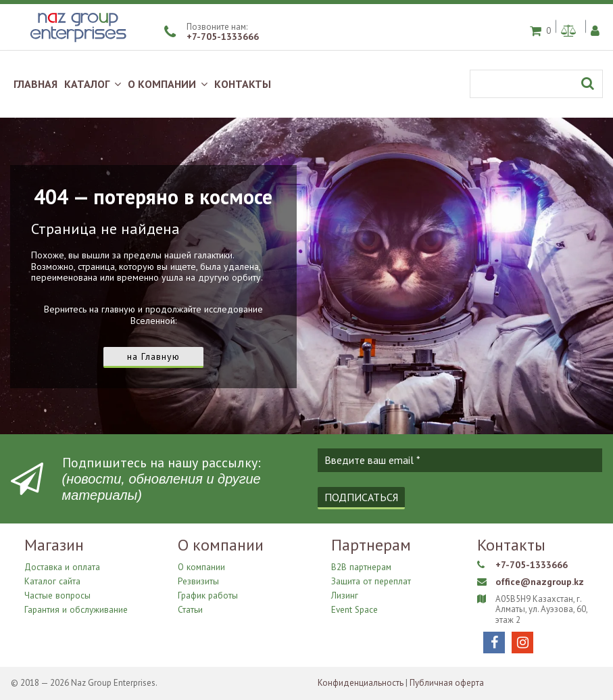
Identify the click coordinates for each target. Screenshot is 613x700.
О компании (201, 568)
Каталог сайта (52, 581)
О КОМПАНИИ (168, 84)
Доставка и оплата (62, 568)
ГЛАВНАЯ (35, 84)
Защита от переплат (370, 581)
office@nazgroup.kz (539, 582)
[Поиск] (536, 84)
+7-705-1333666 (223, 37)
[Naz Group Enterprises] (76, 43)
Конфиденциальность (361, 683)
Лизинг (345, 594)
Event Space (354, 607)
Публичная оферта (447, 683)
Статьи (190, 607)
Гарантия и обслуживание (75, 607)
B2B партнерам (361, 568)
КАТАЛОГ (93, 84)
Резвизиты (198, 581)
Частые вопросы (57, 594)
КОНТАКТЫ (243, 84)
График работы (207, 594)
